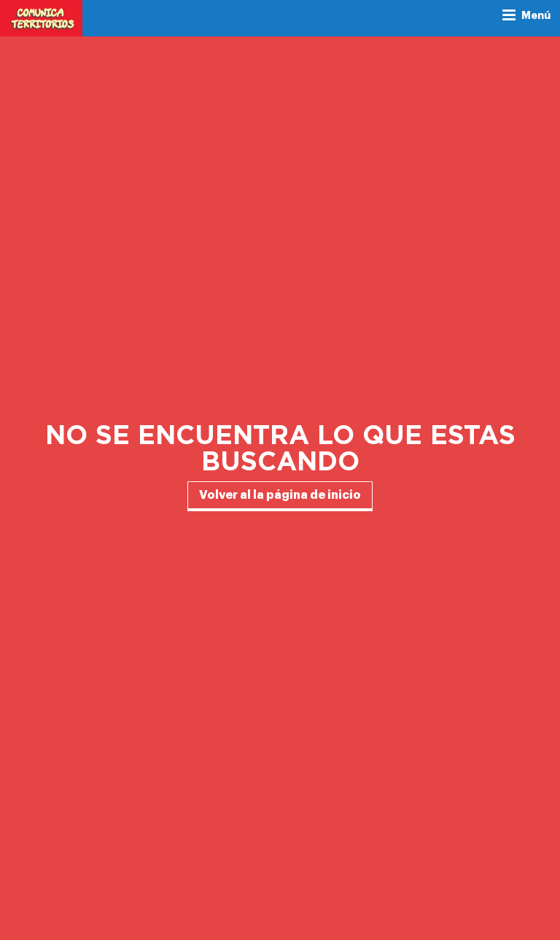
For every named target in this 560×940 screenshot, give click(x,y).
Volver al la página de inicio (280, 495)
